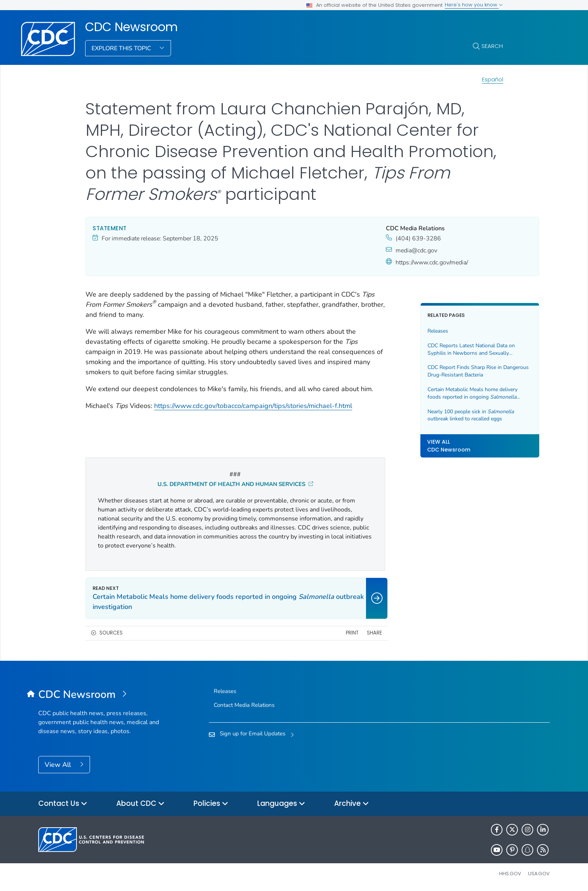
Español (493, 79)
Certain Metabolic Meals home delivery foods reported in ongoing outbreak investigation (450, 393)
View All (59, 765)
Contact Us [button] (63, 804)
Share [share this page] (350, 633)
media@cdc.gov (392, 250)
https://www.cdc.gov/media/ (407, 262)
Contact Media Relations (244, 705)
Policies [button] (211, 804)
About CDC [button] (140, 804)
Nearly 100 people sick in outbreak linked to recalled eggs (447, 415)
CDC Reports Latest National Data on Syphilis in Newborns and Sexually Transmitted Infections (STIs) (447, 349)
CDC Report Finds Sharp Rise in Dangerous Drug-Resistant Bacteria (445, 371)
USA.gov (539, 874)
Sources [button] (111, 633)
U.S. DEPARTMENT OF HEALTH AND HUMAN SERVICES (223, 484)
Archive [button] (352, 804)
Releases (414, 331)
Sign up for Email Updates (253, 733)
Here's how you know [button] (474, 5)
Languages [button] (281, 804)
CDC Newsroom (131, 27)
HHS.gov (510, 874)
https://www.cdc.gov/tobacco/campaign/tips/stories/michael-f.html (253, 416)
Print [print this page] (328, 633)
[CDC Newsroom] (102, 695)
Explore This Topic (122, 48)
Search (492, 46)
